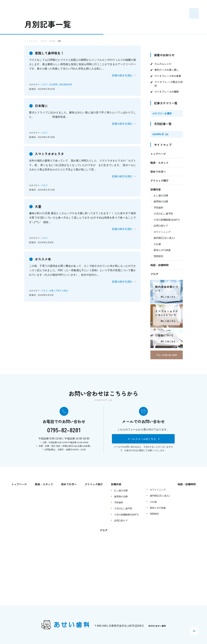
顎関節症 (158, 256)
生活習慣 (53, 84)
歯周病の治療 (161, 201)
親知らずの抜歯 (162, 250)
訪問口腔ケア (161, 226)
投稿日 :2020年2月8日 (41, 242)
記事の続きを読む (122, 75)
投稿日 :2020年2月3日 (41, 295)
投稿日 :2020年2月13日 (42, 190)
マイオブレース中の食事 (168, 76)
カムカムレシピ (163, 64)
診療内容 (156, 189)
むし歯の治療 (161, 195)
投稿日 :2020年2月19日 (42, 137)
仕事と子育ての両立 (59, 291)
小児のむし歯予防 (163, 214)
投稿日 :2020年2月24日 (42, 89)
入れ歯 (157, 244)
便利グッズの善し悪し (167, 70)
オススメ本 (44, 259)
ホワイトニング (162, 232)
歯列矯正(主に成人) (164, 238)
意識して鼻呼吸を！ (52, 53)
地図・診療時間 (159, 265)
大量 (39, 206)
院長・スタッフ (159, 163)
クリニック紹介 (159, 180)
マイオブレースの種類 (166, 92)
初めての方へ (158, 172)
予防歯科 (158, 208)
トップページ (158, 154)
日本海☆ (43, 105)
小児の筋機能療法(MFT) (167, 220)
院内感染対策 (66, 84)
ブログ (44, 84)
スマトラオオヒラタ (52, 153)
